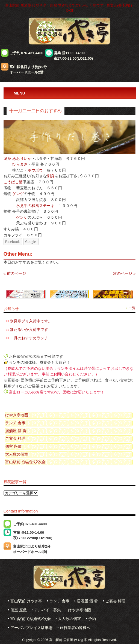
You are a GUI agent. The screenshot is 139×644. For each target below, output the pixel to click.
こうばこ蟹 (13, 182)
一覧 (132, 308)
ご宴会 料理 (15, 438)
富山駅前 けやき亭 (26, 601)
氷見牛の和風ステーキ (35, 206)
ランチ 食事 (15, 423)
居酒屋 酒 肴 (16, 431)
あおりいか (22, 158)
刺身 (7, 158)
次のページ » (124, 273)
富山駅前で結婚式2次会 (25, 462)
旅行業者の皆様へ (75, 628)
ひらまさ (20, 164)
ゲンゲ (18, 194)
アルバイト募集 (48, 610)
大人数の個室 (17, 454)
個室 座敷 (13, 446)
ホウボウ (35, 170)
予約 (92, 619)
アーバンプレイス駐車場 (31, 628)
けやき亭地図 (17, 415)
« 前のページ (15, 273)
